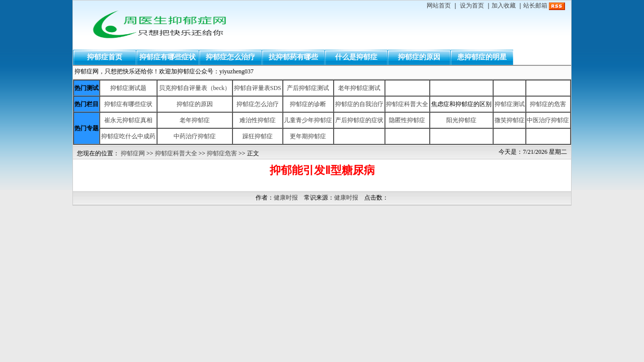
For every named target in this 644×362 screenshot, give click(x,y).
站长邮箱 (535, 6)
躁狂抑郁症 (258, 136)
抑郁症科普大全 (407, 104)
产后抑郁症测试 (308, 88)
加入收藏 (504, 6)
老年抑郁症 (195, 120)
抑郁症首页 (105, 57)
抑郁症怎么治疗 (230, 57)
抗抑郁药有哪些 (293, 57)
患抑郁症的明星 (482, 57)
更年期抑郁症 (308, 136)
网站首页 (439, 6)
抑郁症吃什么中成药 (128, 136)
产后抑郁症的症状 (359, 120)
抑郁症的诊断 (308, 104)
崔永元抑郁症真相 (128, 120)
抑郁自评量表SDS (258, 88)
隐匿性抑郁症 (407, 120)
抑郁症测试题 (128, 88)
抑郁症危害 (222, 153)
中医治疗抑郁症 (548, 120)
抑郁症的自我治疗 (359, 104)
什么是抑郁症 (356, 57)
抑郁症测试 (510, 104)
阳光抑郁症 (461, 120)
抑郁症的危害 (548, 104)
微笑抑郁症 (510, 120)
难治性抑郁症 (258, 120)
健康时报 (286, 198)
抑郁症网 (133, 153)
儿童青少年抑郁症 (308, 120)
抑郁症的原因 (419, 57)
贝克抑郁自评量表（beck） (195, 88)
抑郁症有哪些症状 (168, 57)
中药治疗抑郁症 (195, 136)
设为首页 (472, 6)
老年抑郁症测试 (359, 88)
